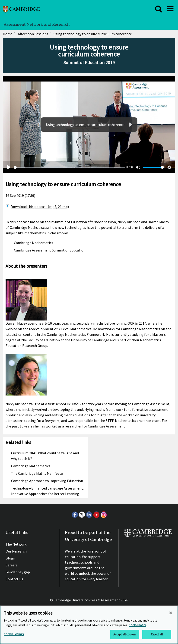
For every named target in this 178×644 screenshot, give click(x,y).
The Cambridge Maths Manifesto (37, 473)
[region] (89, 625)
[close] (159, 9)
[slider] (69, 167)
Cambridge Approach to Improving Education (47, 481)
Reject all (157, 634)
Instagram (103, 515)
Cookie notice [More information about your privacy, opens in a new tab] (137, 625)
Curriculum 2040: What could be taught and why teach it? (45, 456)
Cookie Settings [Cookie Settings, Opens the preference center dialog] (14, 634)
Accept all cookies (125, 634)
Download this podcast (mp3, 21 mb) (40, 207)
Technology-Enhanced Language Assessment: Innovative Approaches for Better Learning (47, 491)
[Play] (130, 125)
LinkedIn (89, 515)
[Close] (171, 613)
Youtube (96, 515)
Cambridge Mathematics (33, 243)
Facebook (75, 515)
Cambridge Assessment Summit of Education (50, 250)
